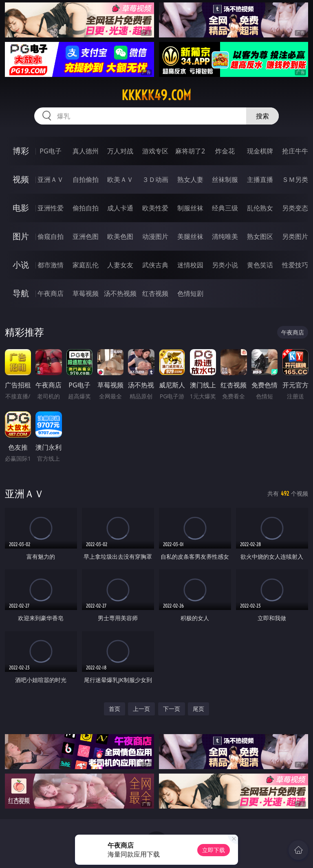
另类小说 (225, 265)
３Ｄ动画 (155, 179)
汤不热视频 (120, 293)
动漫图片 (155, 236)
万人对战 (120, 151)
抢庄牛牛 (295, 151)
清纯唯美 (225, 236)
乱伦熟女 (260, 208)
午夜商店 (51, 293)
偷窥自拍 (51, 236)
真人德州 (86, 151)
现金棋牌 (260, 151)
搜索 (262, 116)
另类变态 (295, 208)
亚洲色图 (86, 236)
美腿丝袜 (190, 236)
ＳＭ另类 (295, 179)
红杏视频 (155, 293)
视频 (21, 179)
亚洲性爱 (51, 208)
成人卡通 (120, 208)
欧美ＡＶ (120, 179)
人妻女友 (120, 265)
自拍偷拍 (86, 179)
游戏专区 (155, 151)
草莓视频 (86, 293)
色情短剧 (190, 293)
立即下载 (214, 850)
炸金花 (225, 151)
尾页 (198, 709)
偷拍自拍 (86, 208)
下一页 (172, 709)
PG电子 (50, 151)
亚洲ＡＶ (51, 179)
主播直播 (260, 179)
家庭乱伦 (86, 265)
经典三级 (225, 208)
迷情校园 (190, 265)
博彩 (21, 151)
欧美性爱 (155, 208)
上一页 (141, 709)
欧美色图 (120, 236)
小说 (21, 265)
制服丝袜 (190, 208)
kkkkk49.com (156, 95)
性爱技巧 (295, 265)
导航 (21, 293)
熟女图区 (260, 236)
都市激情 (51, 265)
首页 (115, 709)
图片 (21, 236)
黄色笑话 (260, 265)
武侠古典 (155, 265)
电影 (21, 208)
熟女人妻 (190, 179)
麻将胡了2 (190, 151)
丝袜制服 (225, 179)
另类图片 (295, 236)
